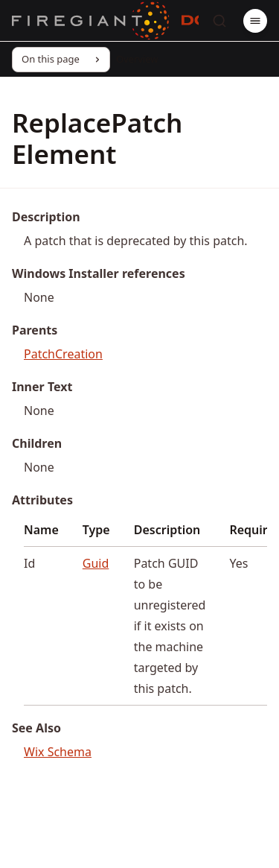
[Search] (219, 21)
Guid (96, 563)
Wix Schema (58, 752)
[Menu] (255, 21)
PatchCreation (63, 354)
